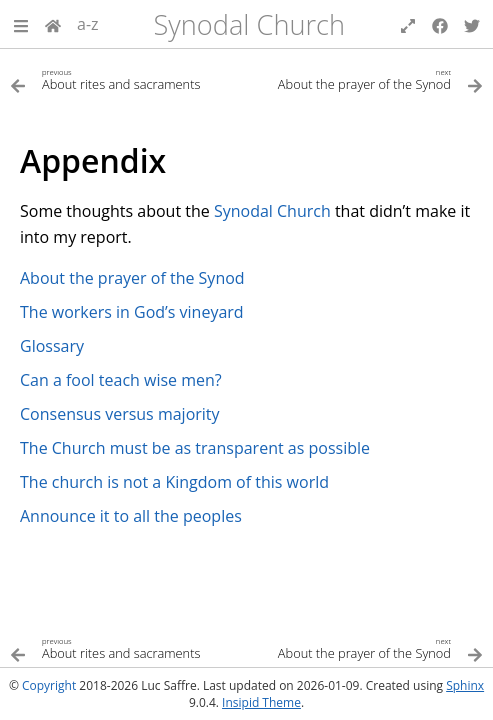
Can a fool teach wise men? (121, 380)
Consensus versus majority (120, 414)
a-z (88, 24)
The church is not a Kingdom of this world (174, 482)
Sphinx (465, 685)
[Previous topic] (128, 78)
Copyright (49, 685)
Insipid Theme (261, 702)
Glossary (52, 346)
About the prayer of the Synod (132, 278)
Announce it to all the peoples (131, 516)
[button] (21, 24)
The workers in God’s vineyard (132, 312)
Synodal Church (249, 24)
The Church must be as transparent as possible (195, 448)
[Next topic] (365, 78)
